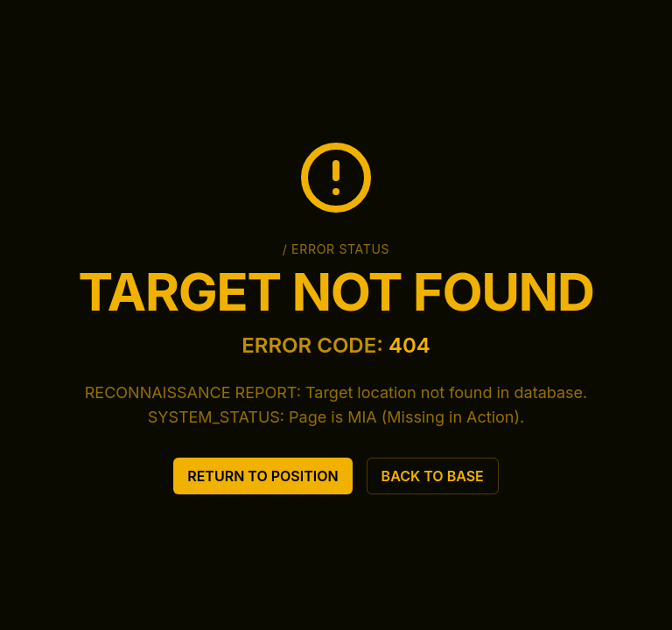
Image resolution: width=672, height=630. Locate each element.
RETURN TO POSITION (262, 476)
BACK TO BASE (433, 476)
